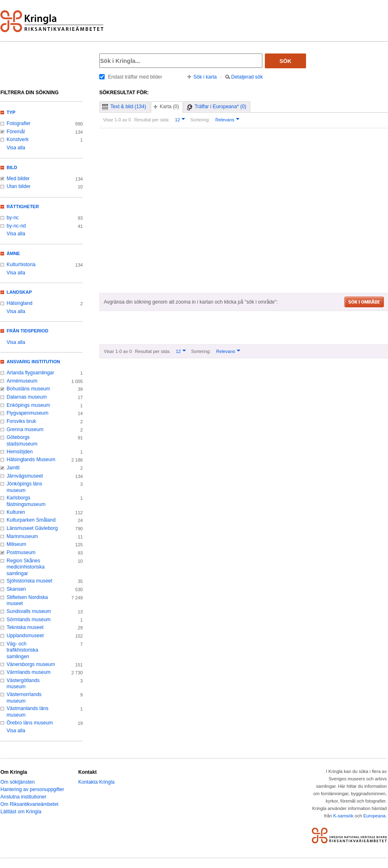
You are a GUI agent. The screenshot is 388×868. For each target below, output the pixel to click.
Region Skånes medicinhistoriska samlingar (26, 567)
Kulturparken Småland (31, 520)
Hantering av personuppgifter (32, 789)
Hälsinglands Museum (31, 460)
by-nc (13, 218)
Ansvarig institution (33, 362)
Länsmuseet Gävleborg (32, 528)
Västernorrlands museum (24, 698)
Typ (11, 112)
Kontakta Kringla (96, 782)
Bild (12, 167)
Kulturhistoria (21, 265)
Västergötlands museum (23, 684)
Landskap (19, 292)
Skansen (16, 589)
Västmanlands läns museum (28, 712)
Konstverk (18, 139)
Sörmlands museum (29, 620)
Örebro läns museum (30, 723)
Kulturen (16, 512)
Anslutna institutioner (23, 797)
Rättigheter (23, 207)
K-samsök (343, 816)
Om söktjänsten (18, 782)
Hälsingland (20, 303)
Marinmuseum (22, 536)
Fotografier (19, 123)
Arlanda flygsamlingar (30, 373)
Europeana (374, 816)
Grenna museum (25, 429)
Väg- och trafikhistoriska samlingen (22, 650)
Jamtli (13, 468)
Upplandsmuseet (25, 636)
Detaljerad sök (247, 77)
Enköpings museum (28, 405)
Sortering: (200, 120)
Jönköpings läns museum (24, 487)
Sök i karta (205, 77)
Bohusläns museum (28, 389)
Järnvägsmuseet (25, 476)
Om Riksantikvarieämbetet (29, 804)
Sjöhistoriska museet (29, 581)
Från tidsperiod (27, 331)
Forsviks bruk (21, 421)
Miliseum (16, 544)
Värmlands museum (29, 672)
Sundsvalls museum (29, 611)
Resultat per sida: (152, 120)
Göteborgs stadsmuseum (22, 441)
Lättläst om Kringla (21, 812)
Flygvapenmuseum (28, 413)
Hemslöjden (20, 452)
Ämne (13, 253)
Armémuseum (22, 381)
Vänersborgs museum (31, 664)
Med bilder (18, 179)
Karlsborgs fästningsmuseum (26, 501)
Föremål (16, 132)
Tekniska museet (25, 627)
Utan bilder (19, 186)
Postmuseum (21, 552)
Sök (286, 61)
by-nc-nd (16, 226)
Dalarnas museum (27, 397)
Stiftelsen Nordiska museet (27, 601)
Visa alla (16, 148)
